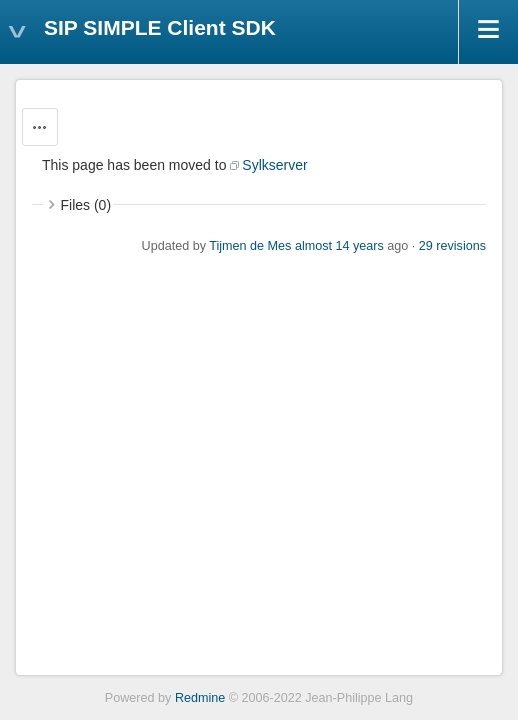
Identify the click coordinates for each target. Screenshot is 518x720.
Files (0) (86, 205)
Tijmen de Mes (250, 246)
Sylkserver (274, 165)
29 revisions (452, 246)
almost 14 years (339, 246)
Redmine (200, 698)
